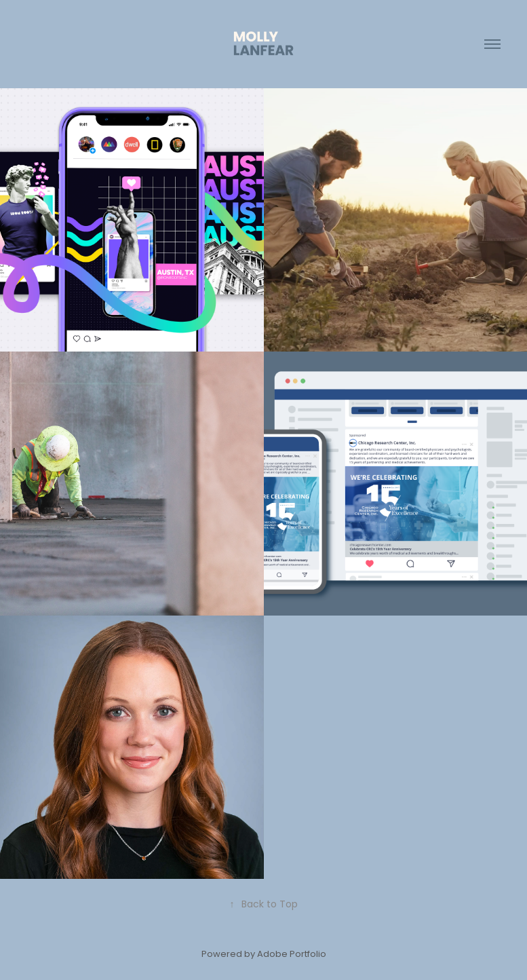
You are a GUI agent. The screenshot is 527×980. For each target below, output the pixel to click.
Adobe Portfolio (292, 955)
